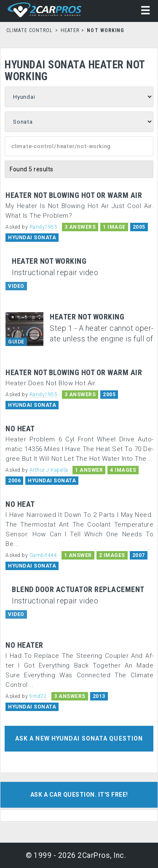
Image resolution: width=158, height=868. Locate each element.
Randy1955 (44, 227)
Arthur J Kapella (49, 470)
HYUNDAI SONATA (32, 238)
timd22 (38, 696)
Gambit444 (43, 555)
